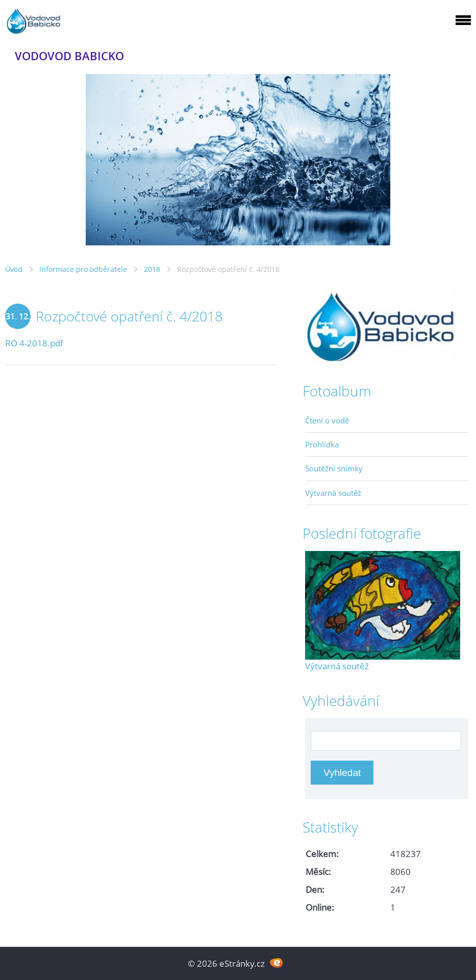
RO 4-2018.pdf (34, 343)
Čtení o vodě (327, 420)
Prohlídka (322, 444)
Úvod (14, 269)
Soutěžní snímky (334, 468)
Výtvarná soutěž (333, 493)
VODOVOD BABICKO (69, 56)
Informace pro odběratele (83, 269)
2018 (152, 269)
